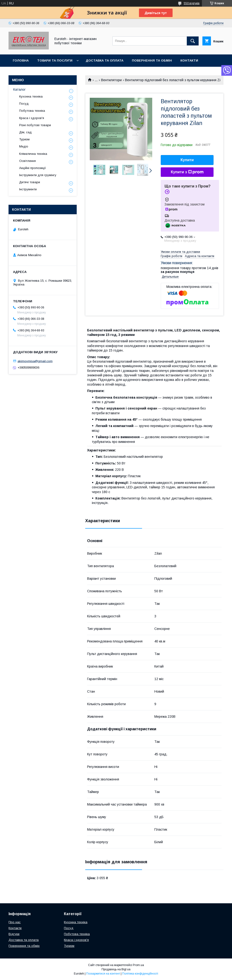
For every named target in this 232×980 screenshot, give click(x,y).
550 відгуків (192, 3)
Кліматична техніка (33, 154)
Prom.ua (138, 965)
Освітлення (27, 161)
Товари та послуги (55, 60)
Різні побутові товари (35, 125)
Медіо (24, 146)
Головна (21, 60)
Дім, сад (25, 132)
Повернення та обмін (152, 60)
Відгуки (14, 934)
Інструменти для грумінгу (38, 175)
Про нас (20, 73)
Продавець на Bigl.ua (116, 969)
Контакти (189, 60)
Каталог (19, 89)
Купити (187, 160)
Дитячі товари (30, 182)
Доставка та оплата (105, 60)
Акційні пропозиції (33, 168)
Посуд (24, 104)
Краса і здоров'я (32, 118)
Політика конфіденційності (140, 974)
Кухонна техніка (31, 96)
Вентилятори (111, 80)
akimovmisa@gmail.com (35, 361)
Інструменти (28, 189)
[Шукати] (193, 41)
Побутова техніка (32, 111)
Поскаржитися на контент (103, 974)
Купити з (187, 172)
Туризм (24, 139)
